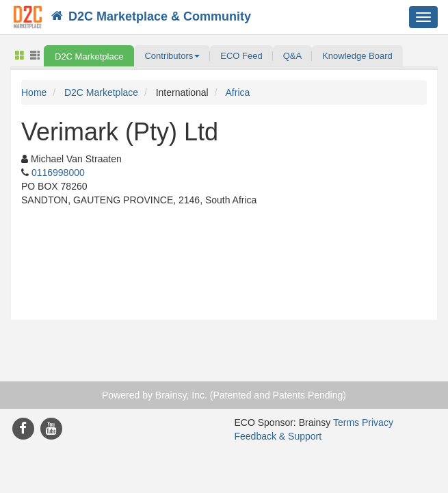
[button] (172, 56)
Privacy (378, 422)
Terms (346, 422)
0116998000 (58, 173)
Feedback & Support (278, 436)
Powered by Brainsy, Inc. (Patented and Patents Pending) (224, 395)
